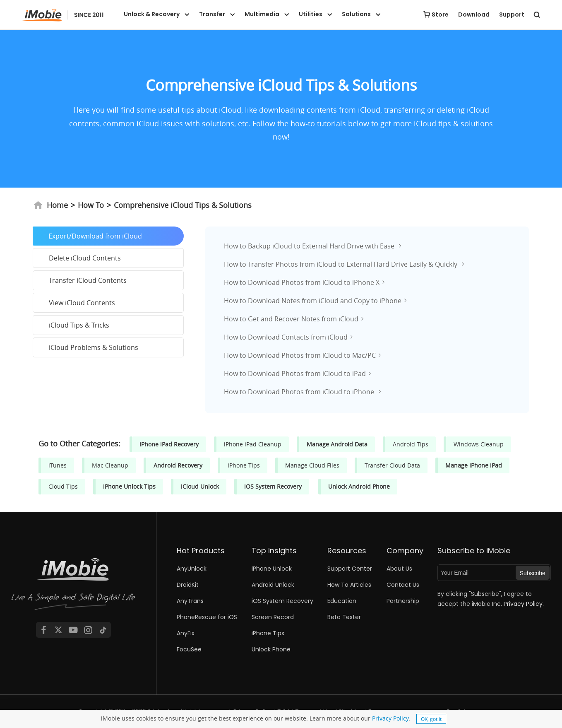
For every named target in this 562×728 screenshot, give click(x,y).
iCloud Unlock (200, 486)
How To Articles (349, 585)
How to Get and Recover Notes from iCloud (291, 319)
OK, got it (431, 719)
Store (440, 14)
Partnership (403, 601)
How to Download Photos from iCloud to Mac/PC (300, 355)
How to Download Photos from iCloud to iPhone (300, 392)
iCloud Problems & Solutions (94, 347)
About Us (399, 569)
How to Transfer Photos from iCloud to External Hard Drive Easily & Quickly (341, 264)
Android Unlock (273, 585)
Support (512, 14)
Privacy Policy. (524, 604)
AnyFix (186, 633)
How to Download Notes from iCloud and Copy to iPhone (313, 301)
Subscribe (533, 573)
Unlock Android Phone (359, 486)
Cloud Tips (63, 486)
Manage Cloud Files (312, 465)
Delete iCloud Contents (85, 258)
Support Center (350, 569)
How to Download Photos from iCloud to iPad (295, 374)
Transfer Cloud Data (392, 465)
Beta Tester (344, 617)
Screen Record (273, 617)
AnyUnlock (192, 569)
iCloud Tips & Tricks (79, 325)
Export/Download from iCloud (95, 236)
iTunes (58, 465)
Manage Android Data (337, 444)
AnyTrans (190, 601)
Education (342, 601)
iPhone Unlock (272, 569)
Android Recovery (178, 465)
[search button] (537, 14)
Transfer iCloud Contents (88, 280)
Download (474, 14)
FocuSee (189, 649)
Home (51, 205)
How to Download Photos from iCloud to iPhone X (302, 282)
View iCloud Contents (82, 303)
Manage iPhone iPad (474, 465)
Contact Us (403, 585)
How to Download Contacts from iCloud (286, 337)
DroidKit (188, 585)
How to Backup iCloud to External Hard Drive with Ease (310, 246)
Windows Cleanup (479, 444)
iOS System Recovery (273, 486)
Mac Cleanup (110, 465)
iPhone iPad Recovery (169, 444)
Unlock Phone (271, 649)
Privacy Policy (390, 718)
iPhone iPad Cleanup (253, 444)
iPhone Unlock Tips (129, 486)
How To (91, 205)
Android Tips (411, 444)
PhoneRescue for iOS (207, 617)
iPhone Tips (244, 465)
